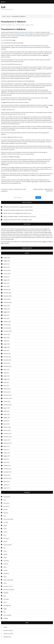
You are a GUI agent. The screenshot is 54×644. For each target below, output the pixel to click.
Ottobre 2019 (7, 440)
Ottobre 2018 (7, 475)
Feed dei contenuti (8, 630)
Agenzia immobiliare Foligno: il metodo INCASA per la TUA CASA (20, 216)
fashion (5, 532)
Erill (3, 7)
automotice (6, 503)
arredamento (7, 497)
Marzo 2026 (6, 267)
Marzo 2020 (6, 424)
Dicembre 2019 (7, 434)
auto (5, 500)
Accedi (5, 627)
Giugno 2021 (7, 376)
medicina (6, 564)
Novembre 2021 (8, 360)
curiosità (6, 522)
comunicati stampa (8, 519)
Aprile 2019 (6, 459)
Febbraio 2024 (7, 290)
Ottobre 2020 (7, 402)
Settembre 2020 (8, 405)
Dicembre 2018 (7, 469)
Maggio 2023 (7, 312)
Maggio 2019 (7, 456)
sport (5, 596)
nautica (5, 570)
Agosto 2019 (7, 446)
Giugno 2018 (7, 488)
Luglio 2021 (6, 373)
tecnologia (6, 599)
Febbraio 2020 (7, 427)
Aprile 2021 (6, 382)
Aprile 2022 (6, 350)
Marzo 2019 (6, 462)
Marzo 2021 (6, 386)
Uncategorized (7, 605)
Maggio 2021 (7, 379)
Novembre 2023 (8, 296)
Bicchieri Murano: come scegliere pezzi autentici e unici (17, 213)
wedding (6, 618)
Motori (5, 567)
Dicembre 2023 (7, 293)
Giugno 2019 (7, 453)
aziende (5, 509)
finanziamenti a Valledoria (27, 32)
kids (5, 548)
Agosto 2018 (7, 481)
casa (5, 516)
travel (5, 602)
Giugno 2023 (7, 309)
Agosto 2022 (7, 338)
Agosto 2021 (7, 370)
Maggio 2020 (7, 418)
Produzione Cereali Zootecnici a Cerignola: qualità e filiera (18, 207)
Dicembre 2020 (7, 395)
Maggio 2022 (7, 347)
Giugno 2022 (7, 344)
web (5, 612)
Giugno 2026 (7, 258)
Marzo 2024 (6, 286)
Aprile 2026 (6, 264)
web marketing (7, 615)
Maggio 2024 (7, 280)
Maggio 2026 (7, 261)
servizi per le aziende (9, 589)
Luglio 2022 (6, 341)
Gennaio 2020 (7, 430)
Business (6, 513)
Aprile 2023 (6, 315)
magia (5, 557)
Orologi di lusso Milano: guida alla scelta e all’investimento (18, 210)
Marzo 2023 (6, 318)
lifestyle (5, 554)
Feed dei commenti (8, 634)
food (5, 535)
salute (5, 577)
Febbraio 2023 (7, 322)
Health (5, 541)
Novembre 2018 (8, 472)
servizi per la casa (8, 586)
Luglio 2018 (6, 485)
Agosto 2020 (7, 408)
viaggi (5, 609)
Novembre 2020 (8, 398)
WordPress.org (7, 637)
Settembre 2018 (8, 478)
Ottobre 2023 (7, 299)
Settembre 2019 (8, 443)
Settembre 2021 (8, 366)
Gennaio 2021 (7, 392)
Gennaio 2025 (7, 274)
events (5, 529)
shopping (6, 593)
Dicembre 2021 (7, 357)
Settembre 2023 (8, 302)
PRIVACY (7, 243)
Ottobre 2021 (7, 363)
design (5, 525)
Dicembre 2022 (7, 328)
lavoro (5, 551)
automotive (6, 506)
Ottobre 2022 (7, 334)
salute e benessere (8, 580)
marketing (6, 561)
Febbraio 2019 (7, 465)
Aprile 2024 (6, 283)
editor (23, 25)
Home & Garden (8, 545)
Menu (3, 2)
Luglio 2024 (6, 277)
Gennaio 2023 (7, 325)
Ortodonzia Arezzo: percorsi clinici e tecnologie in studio (18, 220)
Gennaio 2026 (7, 270)
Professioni (6, 573)
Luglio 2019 (6, 449)
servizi (32, 25)
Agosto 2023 (7, 306)
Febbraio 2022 (7, 354)
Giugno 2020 (7, 414)
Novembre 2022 (8, 331)
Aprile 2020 (6, 421)
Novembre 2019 (8, 437)
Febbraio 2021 (7, 389)
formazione (6, 538)
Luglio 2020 (6, 411)
